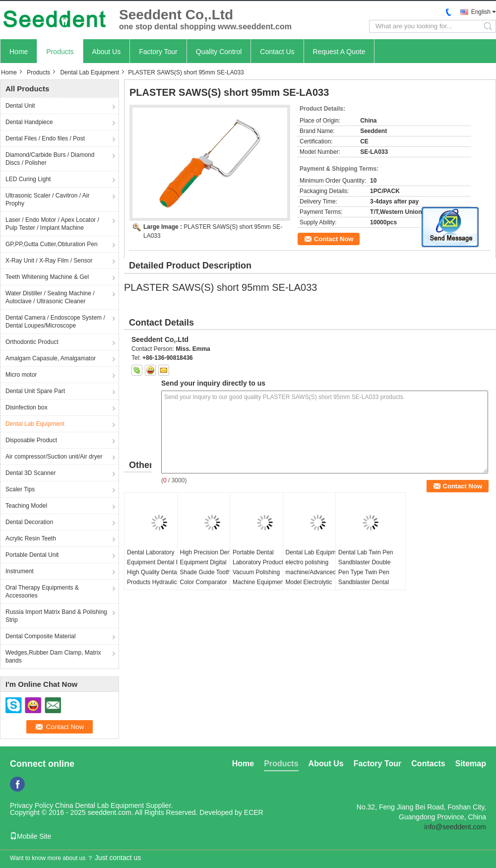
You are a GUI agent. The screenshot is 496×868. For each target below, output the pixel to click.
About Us (107, 52)
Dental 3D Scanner (31, 473)
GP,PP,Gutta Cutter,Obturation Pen (52, 244)
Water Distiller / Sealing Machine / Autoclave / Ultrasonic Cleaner (50, 297)
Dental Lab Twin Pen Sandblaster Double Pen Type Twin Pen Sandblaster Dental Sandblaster (366, 572)
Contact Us (277, 52)
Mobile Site (31, 836)
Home (19, 52)
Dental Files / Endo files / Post (45, 138)
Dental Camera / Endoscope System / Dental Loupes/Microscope (55, 322)
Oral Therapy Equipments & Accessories (42, 592)
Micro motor (21, 375)
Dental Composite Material (40, 636)
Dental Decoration (29, 522)
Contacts (428, 764)
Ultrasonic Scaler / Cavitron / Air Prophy (47, 200)
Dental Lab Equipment (90, 72)
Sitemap (471, 764)
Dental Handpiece (29, 122)
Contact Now (334, 239)
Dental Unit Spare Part (35, 391)
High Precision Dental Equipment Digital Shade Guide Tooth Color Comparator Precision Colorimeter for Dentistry (209, 577)
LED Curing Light (28, 179)
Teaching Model (26, 506)
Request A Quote (339, 52)
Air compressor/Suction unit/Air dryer (54, 457)
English (481, 12)
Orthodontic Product (32, 342)
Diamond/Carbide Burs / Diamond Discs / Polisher (50, 159)
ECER (254, 812)
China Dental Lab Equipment (99, 805)
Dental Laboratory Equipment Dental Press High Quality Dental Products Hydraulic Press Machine (159, 572)
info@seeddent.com (455, 827)
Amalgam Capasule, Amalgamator (51, 358)
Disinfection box (27, 407)
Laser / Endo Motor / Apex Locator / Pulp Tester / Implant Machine (52, 224)
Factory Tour (158, 52)
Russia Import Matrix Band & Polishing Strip (56, 616)
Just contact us (118, 858)
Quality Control (219, 52)
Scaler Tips (20, 489)
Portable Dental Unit (32, 555)
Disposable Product (31, 440)
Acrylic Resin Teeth (31, 538)
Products (60, 52)
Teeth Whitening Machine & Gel (47, 277)
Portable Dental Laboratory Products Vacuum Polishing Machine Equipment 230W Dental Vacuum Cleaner (261, 577)
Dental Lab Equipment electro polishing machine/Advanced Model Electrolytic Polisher (315, 572)
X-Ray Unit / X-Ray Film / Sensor (49, 261)
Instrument (20, 571)
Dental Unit (20, 106)
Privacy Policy (31, 805)
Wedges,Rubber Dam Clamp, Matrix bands (53, 657)
